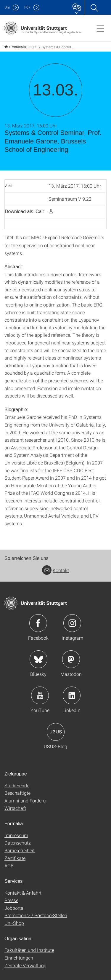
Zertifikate (15, 854)
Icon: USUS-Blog (56, 728)
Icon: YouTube (40, 692)
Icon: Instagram (72, 619)
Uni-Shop (14, 919)
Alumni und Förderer (26, 797)
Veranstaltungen (21, 45)
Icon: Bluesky (38, 655)
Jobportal (15, 904)
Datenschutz (18, 839)
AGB (9, 862)
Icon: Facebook (38, 619)
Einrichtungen (19, 954)
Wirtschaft (15, 804)
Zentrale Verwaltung (25, 961)
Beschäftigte (17, 789)
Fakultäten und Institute (29, 946)
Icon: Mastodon (71, 655)
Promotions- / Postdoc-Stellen (36, 911)
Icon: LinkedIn (72, 692)
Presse (11, 896)
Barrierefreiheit (20, 846)
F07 (27, 7)
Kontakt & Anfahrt (23, 889)
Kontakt (55, 566)
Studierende (17, 782)
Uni (7, 7)
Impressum (16, 831)
